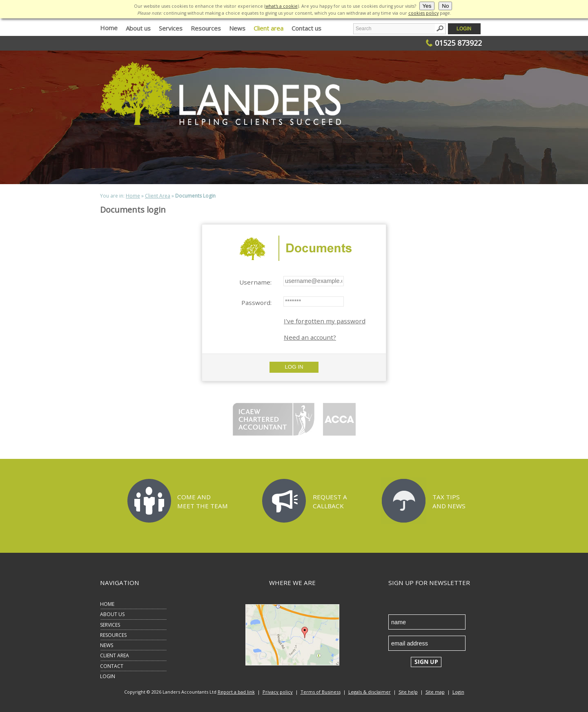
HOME (107, 604)
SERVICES (110, 625)
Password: (256, 303)
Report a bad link (236, 692)
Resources (206, 28)
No (445, 6)
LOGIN (108, 676)
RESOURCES (113, 635)
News (237, 28)
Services (171, 28)
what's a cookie (282, 6)
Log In (294, 367)
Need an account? (310, 337)
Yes (427, 6)
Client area (268, 28)
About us (138, 28)
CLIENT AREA (115, 655)
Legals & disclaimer (370, 692)
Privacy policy (278, 692)
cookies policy (423, 13)
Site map (435, 692)
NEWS (107, 645)
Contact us (306, 28)
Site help (408, 692)
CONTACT (112, 666)
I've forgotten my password (325, 321)
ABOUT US (112, 614)
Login (458, 692)
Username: (255, 282)
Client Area (158, 196)
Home (109, 28)
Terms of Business (321, 692)
